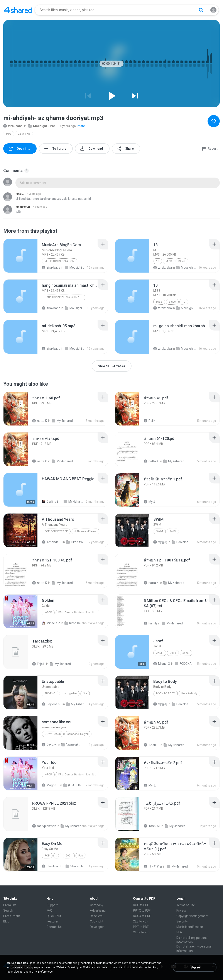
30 (58, 856)
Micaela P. (51, 623)
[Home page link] (18, 10)
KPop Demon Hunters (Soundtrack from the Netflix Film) (79, 612)
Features (53, 921)
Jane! (160, 653)
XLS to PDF (141, 921)
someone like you (78, 734)
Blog (6, 921)
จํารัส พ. (49, 745)
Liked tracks (76, 542)
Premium (10, 905)
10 (184, 302)
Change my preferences (38, 972)
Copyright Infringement (192, 916)
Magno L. (50, 785)
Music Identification (190, 927)
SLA (179, 932)
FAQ (49, 910)
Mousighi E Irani (42, 126)
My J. (150, 502)
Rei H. (150, 421)
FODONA (183, 664)
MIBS (169, 261)
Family (151, 623)
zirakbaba (13, 126)
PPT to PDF (141, 927)
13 (158, 261)
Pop (47, 856)
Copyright (97, 921)
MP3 (9, 134)
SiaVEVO (50, 693)
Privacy (181, 910)
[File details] (20, 256)
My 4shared (62, 421)
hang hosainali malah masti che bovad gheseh (65, 297)
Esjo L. (39, 664)
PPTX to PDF (142, 910)
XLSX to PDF (142, 932)
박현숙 (160, 542)
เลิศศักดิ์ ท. (153, 866)
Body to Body (166, 693)
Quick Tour (54, 916)
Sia (85, 693)
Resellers (96, 916)
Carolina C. (52, 866)
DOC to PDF (141, 905)
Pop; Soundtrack (56, 531)
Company (97, 905)
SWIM (160, 531)
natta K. (40, 421)
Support (52, 905)
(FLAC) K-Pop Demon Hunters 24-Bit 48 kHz (73, 785)
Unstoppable (69, 693)
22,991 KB (24, 134)
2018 (173, 653)
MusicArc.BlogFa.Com (60, 261)
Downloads (182, 542)
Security (182, 921)
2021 (69, 856)
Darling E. (51, 502)
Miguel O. (162, 664)
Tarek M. (152, 826)
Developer (97, 927)
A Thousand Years (85, 531)
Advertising (98, 910)
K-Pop (48, 612)
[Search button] (201, 10)
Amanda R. (52, 542)
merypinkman (44, 826)
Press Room (12, 916)
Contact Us (54, 927)
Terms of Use (186, 905)
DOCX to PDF (142, 916)
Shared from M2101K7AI (76, 866)
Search (8, 910)
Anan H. (151, 745)
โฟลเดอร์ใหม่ (71, 745)
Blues (182, 261)
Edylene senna (52, 704)
